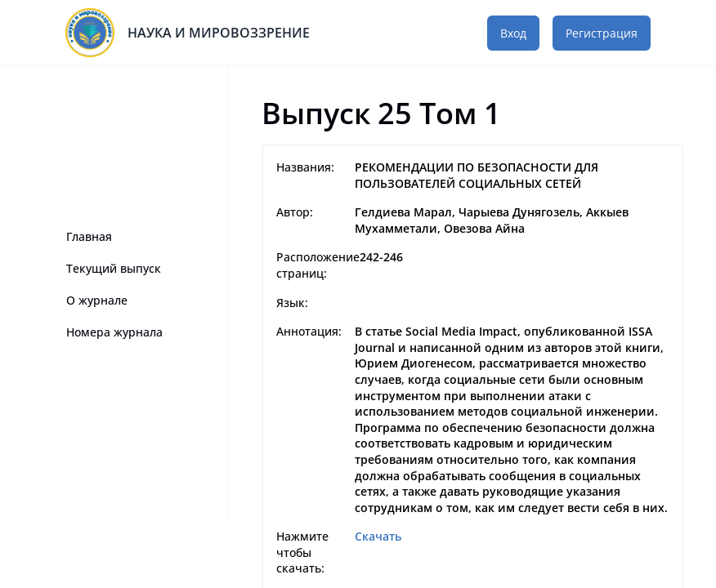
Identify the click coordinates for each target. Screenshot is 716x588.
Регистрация (602, 33)
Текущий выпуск (114, 268)
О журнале (97, 300)
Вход (513, 33)
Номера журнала (114, 332)
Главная (89, 236)
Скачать (378, 536)
